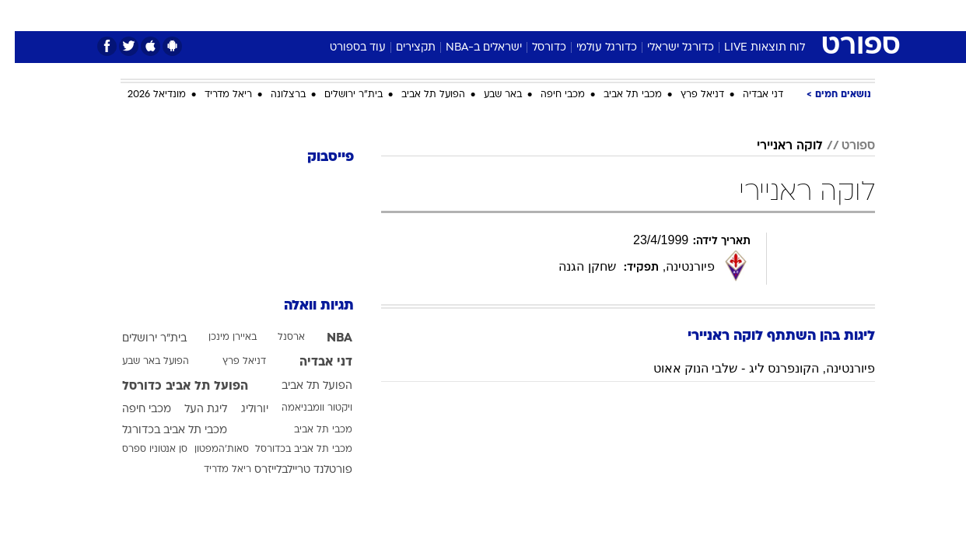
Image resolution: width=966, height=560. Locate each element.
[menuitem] (749, 16)
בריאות (474, 15)
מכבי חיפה (548, 95)
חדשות (758, 15)
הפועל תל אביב (418, 95)
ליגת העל (191, 409)
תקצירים (401, 48)
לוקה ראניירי (775, 146)
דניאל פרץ (688, 95)
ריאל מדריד (213, 95)
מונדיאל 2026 (142, 95)
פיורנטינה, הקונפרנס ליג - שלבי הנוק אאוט (749, 368)
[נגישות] (21, 16)
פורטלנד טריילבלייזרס (289, 470)
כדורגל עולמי (592, 48)
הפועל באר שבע (141, 362)
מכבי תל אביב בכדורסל (289, 450)
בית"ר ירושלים (339, 95)
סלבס (606, 15)
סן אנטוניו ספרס (140, 450)
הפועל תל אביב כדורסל (170, 387)
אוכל (522, 15)
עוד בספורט (343, 48)
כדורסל (534, 48)
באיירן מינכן (218, 338)
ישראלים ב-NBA (469, 48)
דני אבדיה (748, 95)
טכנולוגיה (362, 15)
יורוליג (240, 409)
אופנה (305, 15)
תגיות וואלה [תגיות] (304, 306)
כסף (563, 15)
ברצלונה (273, 95)
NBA (325, 338)
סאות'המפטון (207, 450)
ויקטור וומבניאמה (302, 408)
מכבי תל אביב (618, 95)
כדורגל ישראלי (666, 48)
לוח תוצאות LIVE (750, 48)
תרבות (655, 15)
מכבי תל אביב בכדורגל (160, 430)
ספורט (706, 15)
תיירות (421, 15)
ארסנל (276, 338)
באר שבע (488, 95)
